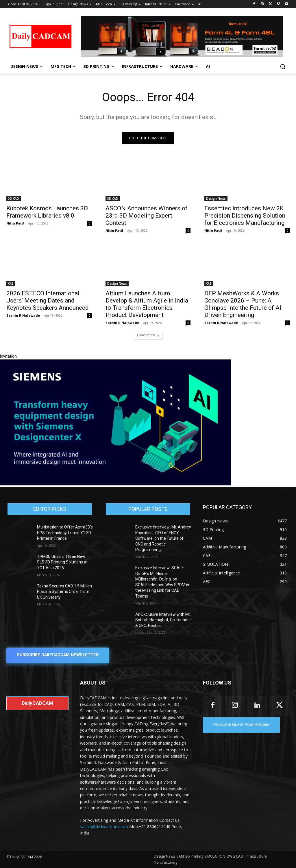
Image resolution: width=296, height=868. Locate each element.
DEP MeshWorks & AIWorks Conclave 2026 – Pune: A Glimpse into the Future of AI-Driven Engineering (244, 304)
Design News (216, 198)
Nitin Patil (15, 223)
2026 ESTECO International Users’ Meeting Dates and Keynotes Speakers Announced (48, 301)
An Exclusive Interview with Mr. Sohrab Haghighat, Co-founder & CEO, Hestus (163, 620)
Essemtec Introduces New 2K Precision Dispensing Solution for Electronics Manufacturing (245, 215)
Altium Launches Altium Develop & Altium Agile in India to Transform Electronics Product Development (147, 304)
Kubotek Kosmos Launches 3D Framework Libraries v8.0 (47, 212)
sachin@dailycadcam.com (104, 827)
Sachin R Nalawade (23, 315)
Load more (148, 335)
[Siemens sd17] (116, 484)
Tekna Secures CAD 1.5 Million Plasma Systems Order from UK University (64, 592)
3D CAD (14, 198)
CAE (11, 283)
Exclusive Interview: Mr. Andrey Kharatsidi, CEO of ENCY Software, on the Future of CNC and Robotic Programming (163, 539)
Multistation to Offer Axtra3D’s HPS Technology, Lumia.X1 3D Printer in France (65, 533)
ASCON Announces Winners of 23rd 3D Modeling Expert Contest (147, 215)
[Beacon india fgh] (182, 37)
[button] (283, 66)
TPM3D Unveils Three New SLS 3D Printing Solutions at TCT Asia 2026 (62, 562)
